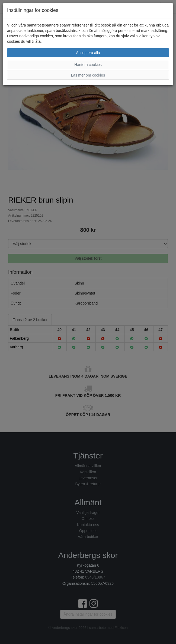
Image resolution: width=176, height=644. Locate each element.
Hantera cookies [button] (88, 65)
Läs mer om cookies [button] (88, 75)
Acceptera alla (88, 53)
